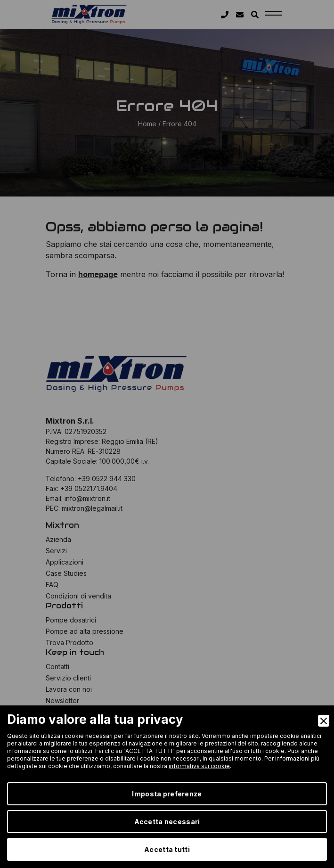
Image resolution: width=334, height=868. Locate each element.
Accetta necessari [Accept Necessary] (167, 822)
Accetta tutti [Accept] (167, 849)
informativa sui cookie (199, 766)
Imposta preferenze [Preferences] (167, 794)
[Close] (324, 721)
